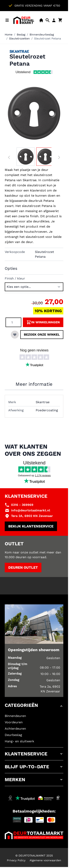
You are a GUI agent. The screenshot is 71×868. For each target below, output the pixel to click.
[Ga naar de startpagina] (24, 20)
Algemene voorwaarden (45, 860)
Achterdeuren (15, 729)
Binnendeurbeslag (42, 34)
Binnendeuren (15, 716)
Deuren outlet (23, 567)
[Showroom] (41, 20)
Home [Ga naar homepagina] (9, 34)
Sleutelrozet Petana (48, 38)
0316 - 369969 (22, 505)
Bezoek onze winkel (42, 334)
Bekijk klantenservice (31, 526)
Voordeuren (14, 722)
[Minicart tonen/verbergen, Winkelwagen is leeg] (60, 20)
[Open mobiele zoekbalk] (48, 20)
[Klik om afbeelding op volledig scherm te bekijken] (34, 113)
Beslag (21, 34)
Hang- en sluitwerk (19, 741)
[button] (34, 706)
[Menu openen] (7, 20)
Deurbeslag (13, 735)
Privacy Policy (16, 860)
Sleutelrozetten (19, 38)
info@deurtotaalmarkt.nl (31, 510)
